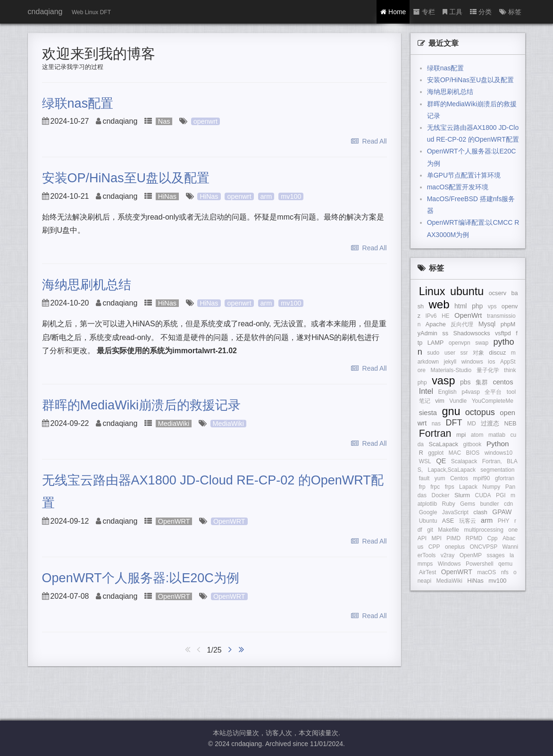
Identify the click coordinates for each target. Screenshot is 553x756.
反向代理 (462, 324)
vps (492, 306)
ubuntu (467, 291)
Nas (164, 121)
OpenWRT (174, 521)
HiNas (167, 196)
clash (480, 512)
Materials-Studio (451, 370)
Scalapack (464, 461)
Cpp (493, 538)
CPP (434, 547)
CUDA (483, 495)
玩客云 (468, 521)
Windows (449, 564)
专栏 (424, 12)
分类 (481, 12)
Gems (468, 504)
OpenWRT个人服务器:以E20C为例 (141, 578)
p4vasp (471, 392)
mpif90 (481, 478)
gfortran (505, 478)
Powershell (480, 564)
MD (472, 424)
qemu (505, 564)
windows (472, 362)
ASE (448, 521)
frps (450, 487)
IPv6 (431, 316)
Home (393, 12)
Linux (432, 291)
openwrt (205, 121)
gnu (451, 411)
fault (424, 478)
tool (511, 392)
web (439, 304)
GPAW (502, 512)
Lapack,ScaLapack (451, 470)
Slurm (462, 495)
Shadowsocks (471, 333)
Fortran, (492, 461)
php (477, 306)
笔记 (425, 401)
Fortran (435, 433)
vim (440, 401)
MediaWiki (174, 424)
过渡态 (490, 424)
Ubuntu (428, 521)
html (461, 306)
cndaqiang (45, 12)
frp (422, 487)
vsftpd (503, 333)
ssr (464, 353)
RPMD (474, 538)
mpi (461, 435)
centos (503, 382)
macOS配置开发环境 (458, 187)
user (450, 353)
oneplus (455, 547)
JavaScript (455, 512)
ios (491, 362)
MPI (436, 538)
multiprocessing (483, 530)
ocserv (498, 293)
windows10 (499, 453)
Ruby (449, 504)
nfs (505, 572)
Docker (441, 495)
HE (446, 316)
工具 (452, 12)
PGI (501, 495)
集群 (482, 382)
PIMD (453, 538)
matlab (497, 435)
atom (477, 435)
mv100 (291, 196)
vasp (443, 381)
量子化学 (488, 370)
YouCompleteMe (493, 401)
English (447, 392)
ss (445, 333)
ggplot (436, 453)
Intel (426, 391)
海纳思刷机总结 (87, 285)
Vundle (458, 401)
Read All (369, 141)
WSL (425, 461)
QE (441, 461)
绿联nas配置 (78, 103)
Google (428, 512)
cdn (508, 504)
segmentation (497, 470)
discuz (497, 353)
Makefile (448, 530)
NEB (511, 424)
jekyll (450, 362)
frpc (435, 487)
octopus (480, 412)
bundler (489, 504)
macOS (486, 572)
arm (266, 196)
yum (440, 478)
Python (498, 444)
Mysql (487, 324)
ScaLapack (444, 444)
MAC (455, 453)
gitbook (473, 444)
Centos (459, 478)
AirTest (428, 572)
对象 (478, 353)
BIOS (473, 453)
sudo (433, 353)
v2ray (448, 555)
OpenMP (471, 555)
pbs (465, 382)
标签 (510, 12)
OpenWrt (468, 315)
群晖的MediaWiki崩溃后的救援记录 (142, 405)
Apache (436, 324)
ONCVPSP (483, 547)
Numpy (491, 487)
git (430, 530)
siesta (428, 413)
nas (436, 424)
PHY (504, 521)
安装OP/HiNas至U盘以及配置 (126, 178)
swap (482, 343)
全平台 (493, 392)
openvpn (460, 343)
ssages (495, 555)
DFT (454, 423)
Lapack (468, 487)
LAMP (436, 343)
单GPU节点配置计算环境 (464, 175)
